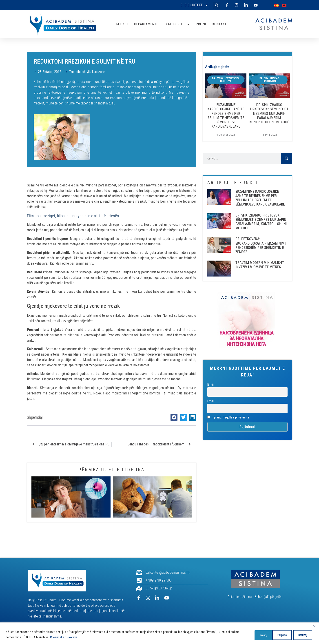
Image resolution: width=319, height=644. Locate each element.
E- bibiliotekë (195, 5)
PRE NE (201, 24)
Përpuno (254, 635)
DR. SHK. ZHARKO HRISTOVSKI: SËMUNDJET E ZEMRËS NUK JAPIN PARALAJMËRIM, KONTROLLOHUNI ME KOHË (269, 113)
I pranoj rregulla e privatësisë (228, 417)
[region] (159, 633)
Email (211, 401)
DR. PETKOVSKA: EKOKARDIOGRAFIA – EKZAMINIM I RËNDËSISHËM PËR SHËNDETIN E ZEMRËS (261, 245)
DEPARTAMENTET (147, 24)
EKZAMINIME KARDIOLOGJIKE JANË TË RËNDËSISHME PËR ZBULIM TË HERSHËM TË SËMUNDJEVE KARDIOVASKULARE (226, 116)
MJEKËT (122, 24)
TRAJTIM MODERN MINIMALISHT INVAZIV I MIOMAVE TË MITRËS (260, 265)
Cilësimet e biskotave (68, 637)
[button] (216, 5)
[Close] (314, 626)
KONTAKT (219, 24)
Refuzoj (279, 635)
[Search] (286, 158)
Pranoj (303, 635)
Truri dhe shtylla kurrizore (87, 72)
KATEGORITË (178, 24)
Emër (211, 385)
